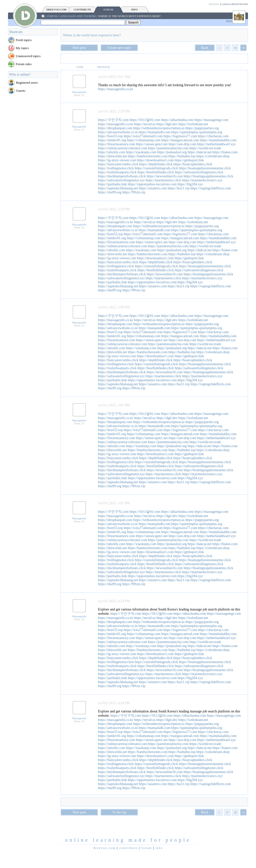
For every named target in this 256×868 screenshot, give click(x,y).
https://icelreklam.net (193, 124)
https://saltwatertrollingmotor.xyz (121, 180)
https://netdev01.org (112, 140)
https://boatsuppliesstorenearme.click (205, 168)
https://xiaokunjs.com (141, 152)
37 (227, 48)
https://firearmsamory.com (116, 144)
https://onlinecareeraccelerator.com (122, 148)
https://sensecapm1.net (152, 144)
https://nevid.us (145, 124)
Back (205, 48)
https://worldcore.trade (205, 148)
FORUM (108, 10)
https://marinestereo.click (163, 180)
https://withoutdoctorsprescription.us (159, 128)
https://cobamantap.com (144, 140)
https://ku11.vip (178, 188)
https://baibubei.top (182, 156)
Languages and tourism (77, 16)
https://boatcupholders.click (193, 164)
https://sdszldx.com (112, 152)
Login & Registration (235, 4)
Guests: (21, 91)
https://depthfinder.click (156, 164)
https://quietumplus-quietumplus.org (197, 132)
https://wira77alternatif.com (143, 136)
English (214, 4)
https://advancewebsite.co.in (118, 132)
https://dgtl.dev (167, 124)
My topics (22, 48)
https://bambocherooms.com (148, 156)
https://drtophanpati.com (115, 128)
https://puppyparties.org (202, 128)
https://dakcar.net (199, 152)
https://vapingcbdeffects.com (211, 188)
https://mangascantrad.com (180, 140)
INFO (134, 10)
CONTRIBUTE (82, 10)
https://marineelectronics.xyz (202, 180)
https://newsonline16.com (164, 176)
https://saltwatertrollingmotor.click (199, 172)
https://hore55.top (110, 136)
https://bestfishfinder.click (156, 172)
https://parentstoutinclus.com (168, 148)
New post (79, 48)
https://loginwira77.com (180, 136)
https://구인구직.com (113, 120)
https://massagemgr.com (211, 120)
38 (235, 48)
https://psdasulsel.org (172, 152)
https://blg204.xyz (190, 184)
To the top (119, 812)
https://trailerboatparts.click (117, 172)
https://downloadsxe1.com (155, 160)
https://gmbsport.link (189, 160)
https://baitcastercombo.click (118, 164)
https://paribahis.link (112, 184)
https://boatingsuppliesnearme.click (208, 176)
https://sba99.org (110, 192)
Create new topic (119, 48)
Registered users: (27, 83)
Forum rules (24, 64)
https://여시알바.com (145, 120)
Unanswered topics (28, 56)
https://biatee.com (225, 152)
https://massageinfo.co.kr (116, 89)
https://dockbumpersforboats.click (122, 176)
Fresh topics (24, 40)
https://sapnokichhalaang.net (118, 188)
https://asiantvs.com (153, 188)
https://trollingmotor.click (116, 168)
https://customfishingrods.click (156, 168)
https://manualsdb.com (154, 132)
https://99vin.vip (134, 192)
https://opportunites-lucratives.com (152, 184)
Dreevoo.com (56, 10)
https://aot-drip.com (182, 144)
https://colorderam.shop (213, 156)
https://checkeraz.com (213, 136)
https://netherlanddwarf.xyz (216, 144)
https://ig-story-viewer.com (117, 160)
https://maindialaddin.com (218, 140)
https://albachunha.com (177, 120)
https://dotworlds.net (112, 156)
